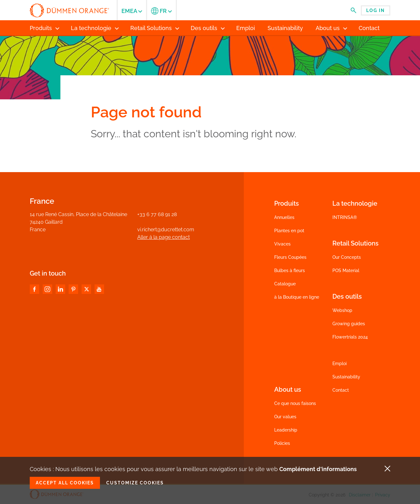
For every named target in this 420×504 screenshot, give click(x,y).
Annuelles (284, 217)
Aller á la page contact (164, 237)
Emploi (340, 364)
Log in (376, 10)
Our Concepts (347, 257)
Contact (341, 390)
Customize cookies (135, 483)
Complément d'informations (318, 469)
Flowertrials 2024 (350, 337)
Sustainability (346, 377)
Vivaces (282, 244)
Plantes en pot (289, 231)
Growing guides (349, 324)
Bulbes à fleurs (290, 271)
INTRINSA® (345, 217)
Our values (285, 417)
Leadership (286, 430)
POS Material (346, 271)
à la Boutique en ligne (297, 297)
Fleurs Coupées (290, 257)
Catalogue (285, 284)
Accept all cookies (65, 483)
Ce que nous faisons (295, 403)
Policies (282, 443)
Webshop (342, 310)
